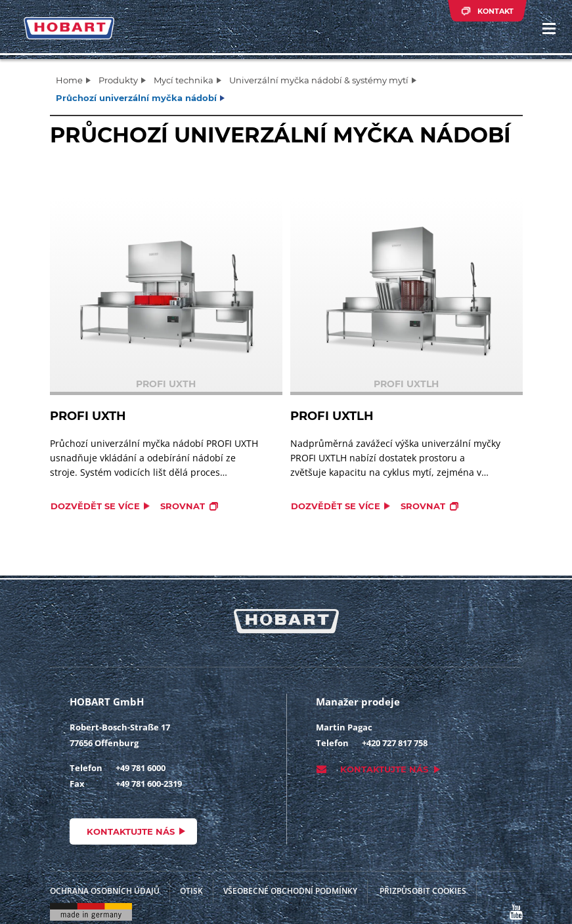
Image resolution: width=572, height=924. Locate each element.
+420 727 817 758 (395, 743)
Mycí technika (184, 80)
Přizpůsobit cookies (423, 891)
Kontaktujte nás (131, 831)
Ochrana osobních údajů (105, 891)
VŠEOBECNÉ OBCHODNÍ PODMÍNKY (290, 891)
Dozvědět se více (95, 506)
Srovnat (183, 506)
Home (69, 80)
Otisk (191, 891)
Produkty (118, 80)
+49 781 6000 (141, 768)
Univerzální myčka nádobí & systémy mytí (319, 80)
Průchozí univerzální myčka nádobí (136, 98)
